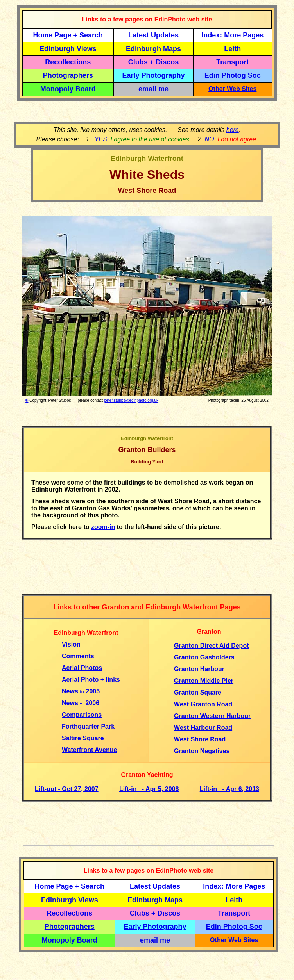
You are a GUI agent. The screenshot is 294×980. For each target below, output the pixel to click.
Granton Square (198, 692)
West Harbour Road (203, 728)
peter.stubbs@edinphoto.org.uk (131, 400)
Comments (78, 656)
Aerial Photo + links (91, 680)
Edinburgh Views (68, 49)
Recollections (68, 62)
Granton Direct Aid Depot (211, 646)
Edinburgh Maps (153, 49)
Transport (232, 62)
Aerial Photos (82, 668)
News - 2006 (81, 703)
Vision (71, 644)
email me (153, 89)
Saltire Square (83, 738)
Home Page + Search (68, 35)
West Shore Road (200, 739)
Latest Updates (153, 35)
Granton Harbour (199, 669)
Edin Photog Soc (233, 75)
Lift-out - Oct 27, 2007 (67, 789)
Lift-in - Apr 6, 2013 (229, 789)
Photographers (68, 75)
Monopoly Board (68, 89)
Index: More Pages (232, 35)
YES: (142, 139)
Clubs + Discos (154, 62)
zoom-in (103, 527)
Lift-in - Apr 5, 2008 (149, 789)
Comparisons (82, 715)
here (233, 130)
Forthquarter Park (88, 726)
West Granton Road (203, 704)
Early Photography (154, 75)
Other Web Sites (232, 89)
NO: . (231, 139)
